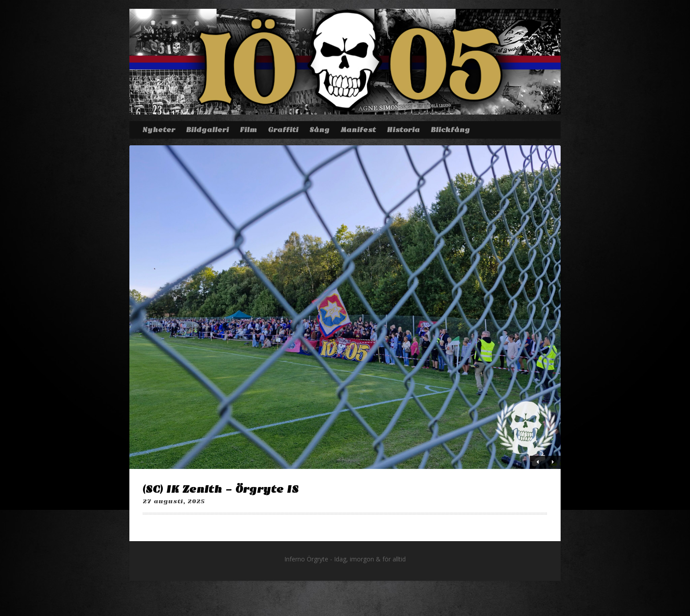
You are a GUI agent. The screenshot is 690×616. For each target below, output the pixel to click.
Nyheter (159, 130)
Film (248, 130)
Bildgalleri (207, 130)
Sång (319, 130)
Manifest (358, 130)
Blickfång (450, 130)
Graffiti (283, 130)
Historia (403, 130)
